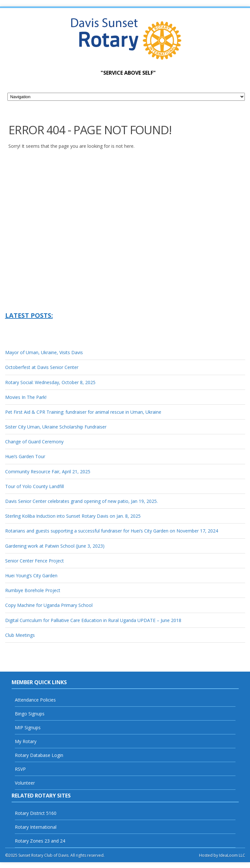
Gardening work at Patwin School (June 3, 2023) (55, 546)
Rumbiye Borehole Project (33, 590)
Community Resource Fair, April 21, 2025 (48, 472)
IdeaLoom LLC (232, 855)
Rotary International (36, 827)
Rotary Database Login (39, 755)
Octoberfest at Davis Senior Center (42, 367)
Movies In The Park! (26, 397)
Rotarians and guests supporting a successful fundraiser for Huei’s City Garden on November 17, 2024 (112, 531)
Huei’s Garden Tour (25, 456)
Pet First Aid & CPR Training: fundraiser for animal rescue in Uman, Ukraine (83, 412)
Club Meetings (20, 635)
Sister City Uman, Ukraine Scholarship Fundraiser (56, 427)
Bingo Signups (30, 714)
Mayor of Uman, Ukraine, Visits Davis (44, 352)
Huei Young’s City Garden (31, 576)
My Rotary (26, 741)
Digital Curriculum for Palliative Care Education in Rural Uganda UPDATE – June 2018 (93, 620)
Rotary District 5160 (36, 813)
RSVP (20, 769)
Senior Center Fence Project (35, 561)
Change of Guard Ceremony (34, 442)
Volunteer (25, 783)
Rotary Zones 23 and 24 (40, 841)
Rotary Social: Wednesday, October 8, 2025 (50, 382)
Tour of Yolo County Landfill (35, 486)
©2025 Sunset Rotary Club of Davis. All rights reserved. (55, 855)
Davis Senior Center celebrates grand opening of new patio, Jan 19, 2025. (81, 501)
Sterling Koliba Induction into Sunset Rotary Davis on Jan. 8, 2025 (73, 516)
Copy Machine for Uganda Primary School (49, 605)
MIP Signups (28, 727)
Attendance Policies (35, 700)
